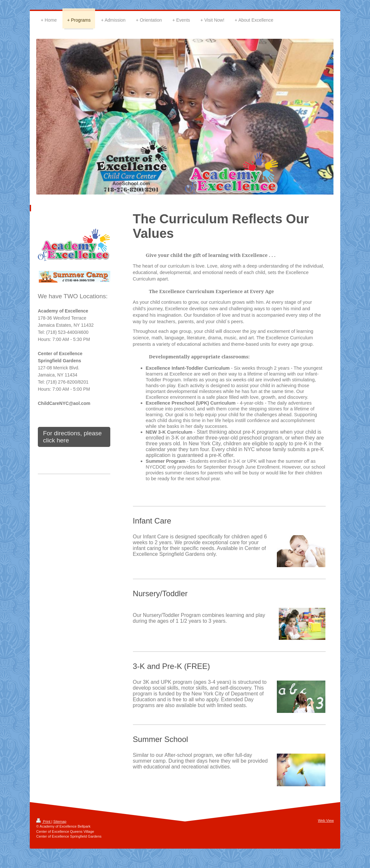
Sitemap (60, 821)
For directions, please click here (72, 437)
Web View (326, 820)
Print (44, 821)
